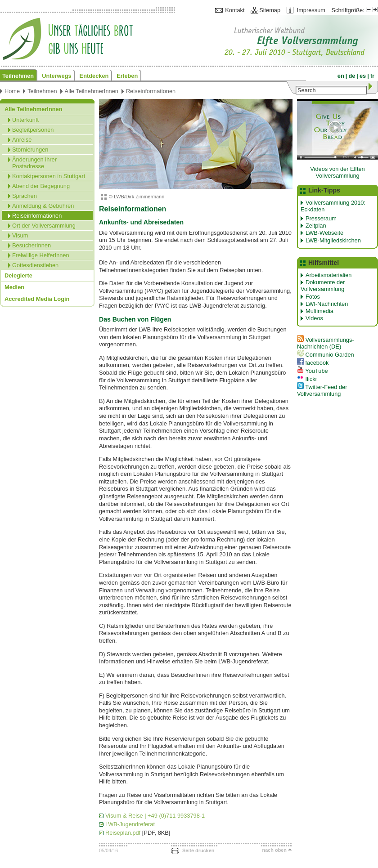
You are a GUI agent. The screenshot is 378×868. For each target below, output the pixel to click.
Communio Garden (326, 355)
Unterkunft (25, 120)
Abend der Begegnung (41, 186)
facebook (313, 363)
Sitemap (270, 10)
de (352, 76)
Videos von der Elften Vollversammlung (337, 172)
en (341, 76)
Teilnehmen (18, 76)
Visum (20, 235)
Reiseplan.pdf (123, 833)
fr (372, 76)
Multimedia (319, 311)
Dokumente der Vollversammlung (323, 286)
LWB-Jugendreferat (130, 824)
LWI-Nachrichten (327, 304)
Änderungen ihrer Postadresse (34, 163)
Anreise (22, 140)
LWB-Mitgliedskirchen (333, 240)
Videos (314, 318)
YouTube (313, 371)
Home (12, 91)
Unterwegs (56, 76)
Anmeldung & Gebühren (43, 206)
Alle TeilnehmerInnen (92, 91)
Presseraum (321, 218)
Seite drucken (198, 850)
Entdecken (94, 76)
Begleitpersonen (33, 130)
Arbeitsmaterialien (328, 275)
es (363, 76)
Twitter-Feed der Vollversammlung (322, 390)
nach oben (274, 850)
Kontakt (235, 10)
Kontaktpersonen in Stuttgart (49, 176)
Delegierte (18, 275)
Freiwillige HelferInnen (41, 255)
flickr (307, 379)
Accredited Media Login (37, 299)
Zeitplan (316, 226)
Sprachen (25, 196)
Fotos (313, 297)
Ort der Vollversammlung (44, 226)
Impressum (311, 10)
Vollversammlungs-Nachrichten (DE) (326, 343)
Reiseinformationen (151, 91)
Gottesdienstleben (35, 265)
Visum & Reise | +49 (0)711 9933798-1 (155, 816)
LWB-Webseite (324, 233)
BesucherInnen (31, 245)
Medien (14, 287)
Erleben (127, 76)
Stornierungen (30, 150)
